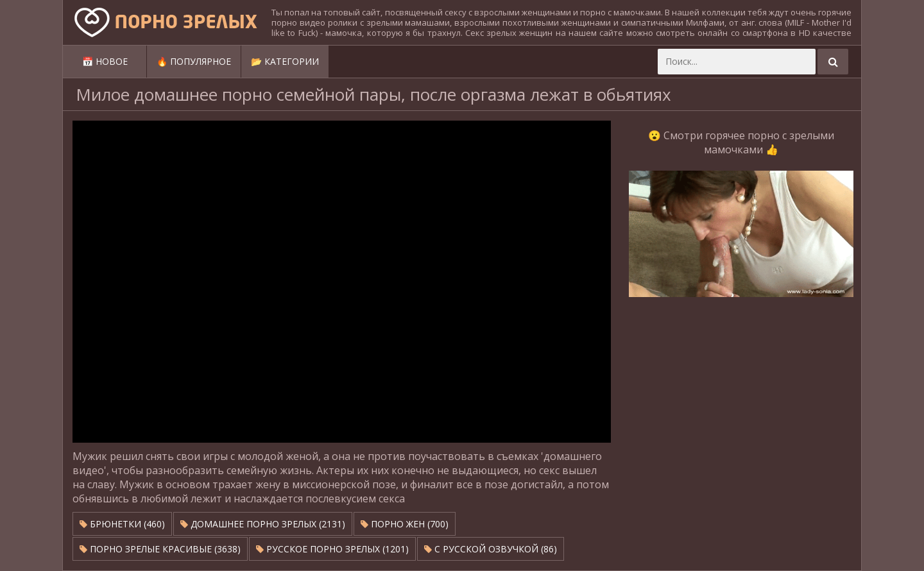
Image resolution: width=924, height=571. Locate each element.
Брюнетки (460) (122, 524)
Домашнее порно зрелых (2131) (263, 524)
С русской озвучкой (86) (491, 549)
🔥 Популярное (194, 61)
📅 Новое (105, 61)
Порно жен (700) (405, 524)
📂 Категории (285, 61)
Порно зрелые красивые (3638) (160, 549)
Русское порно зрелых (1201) (332, 549)
